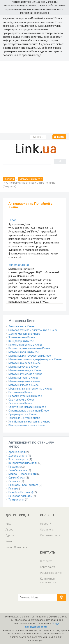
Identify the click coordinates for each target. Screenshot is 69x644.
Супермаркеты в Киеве (23, 414)
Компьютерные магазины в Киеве (29, 348)
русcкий (38, 137)
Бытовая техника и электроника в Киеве (33, 330)
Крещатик (15, 467)
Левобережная (18, 470)
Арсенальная (17, 452)
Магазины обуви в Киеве (24, 367)
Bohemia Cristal (19, 265)
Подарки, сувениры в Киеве (25, 396)
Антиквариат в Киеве (22, 326)
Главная (9, 179)
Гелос (12, 220)
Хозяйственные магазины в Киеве (29, 422)
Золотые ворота (18, 459)
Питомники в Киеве (20, 392)
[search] (27, 161)
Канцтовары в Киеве (21, 341)
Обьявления (48, 530)
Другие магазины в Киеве (24, 334)
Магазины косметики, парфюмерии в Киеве (35, 359)
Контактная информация (48, 580)
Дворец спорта (18, 456)
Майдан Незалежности (23, 474)
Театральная (16, 500)
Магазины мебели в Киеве (25, 363)
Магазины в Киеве (31, 179)
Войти (59, 137)
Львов (9, 530)
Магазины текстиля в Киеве (25, 374)
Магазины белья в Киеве (24, 352)
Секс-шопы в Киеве (20, 403)
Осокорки (14, 481)
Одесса (10, 535)
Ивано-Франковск (16, 547)
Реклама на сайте (51, 573)
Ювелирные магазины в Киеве (27, 425)
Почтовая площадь (20, 496)
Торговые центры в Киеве (24, 418)
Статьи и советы (50, 535)
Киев (8, 524)
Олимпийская (17, 478)
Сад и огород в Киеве (22, 400)
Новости (46, 524)
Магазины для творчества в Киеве (30, 356)
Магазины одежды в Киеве (25, 370)
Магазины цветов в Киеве (24, 381)
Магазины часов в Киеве (24, 385)
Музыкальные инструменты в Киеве (30, 389)
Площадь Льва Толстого (23, 485)
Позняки (14, 489)
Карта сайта (48, 567)
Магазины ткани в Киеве (23, 378)
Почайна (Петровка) (21, 492)
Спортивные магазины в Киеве (27, 407)
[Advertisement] (34, 97)
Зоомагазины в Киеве (22, 337)
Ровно (9, 541)
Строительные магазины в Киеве (29, 411)
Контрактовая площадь (23, 463)
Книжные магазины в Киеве (25, 345)
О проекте (46, 561)
